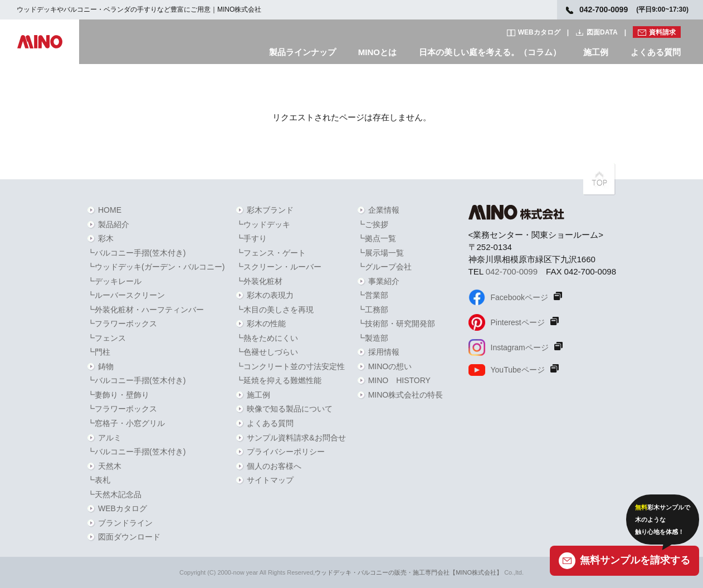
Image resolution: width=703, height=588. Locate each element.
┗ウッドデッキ (263, 224)
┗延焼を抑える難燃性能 (279, 380)
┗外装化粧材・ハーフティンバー (145, 310)
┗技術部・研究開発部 (396, 324)
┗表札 (99, 480)
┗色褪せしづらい (267, 352)
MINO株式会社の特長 (406, 395)
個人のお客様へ (274, 466)
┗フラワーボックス (122, 324)
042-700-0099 (512, 271)
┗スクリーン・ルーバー (279, 267)
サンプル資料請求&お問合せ (296, 438)
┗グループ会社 (384, 267)
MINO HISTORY (399, 380)
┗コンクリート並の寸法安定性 (290, 366)
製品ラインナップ (302, 52)
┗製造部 (373, 338)
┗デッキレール (114, 281)
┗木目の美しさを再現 (275, 310)
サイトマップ (270, 480)
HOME (110, 210)
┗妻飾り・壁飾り (118, 395)
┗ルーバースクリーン (126, 295)
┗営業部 (373, 295)
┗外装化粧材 (259, 281)
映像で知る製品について (290, 409)
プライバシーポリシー (286, 452)
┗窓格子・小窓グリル (126, 423)
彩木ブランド (270, 210)
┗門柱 (99, 352)
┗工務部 (373, 310)
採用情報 (384, 352)
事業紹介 (384, 281)
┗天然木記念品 (114, 494)
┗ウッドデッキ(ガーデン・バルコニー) (156, 267)
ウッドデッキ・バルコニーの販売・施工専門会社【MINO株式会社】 (409, 572)
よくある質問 (656, 52)
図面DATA (602, 32)
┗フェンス (106, 338)
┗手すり (251, 238)
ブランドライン (125, 523)
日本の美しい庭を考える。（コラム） (490, 52)
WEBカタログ (539, 32)
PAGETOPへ (599, 179)
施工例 (596, 52)
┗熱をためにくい (267, 338)
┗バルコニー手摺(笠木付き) (136, 253)
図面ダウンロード (129, 537)
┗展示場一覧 (380, 253)
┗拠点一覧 (377, 238)
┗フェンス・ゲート (271, 253)
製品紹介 (114, 224)
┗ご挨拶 (373, 224)
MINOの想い (390, 366)
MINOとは (377, 52)
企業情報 (384, 210)
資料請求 (662, 32)
